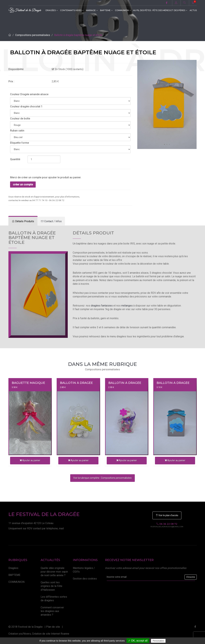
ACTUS (193, 10)
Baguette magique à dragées (38, 383)
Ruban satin (17, 131)
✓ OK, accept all (138, 641)
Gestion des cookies (85, 579)
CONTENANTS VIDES (72, 10)
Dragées (52, 10)
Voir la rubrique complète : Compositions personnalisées (102, 478)
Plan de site (53, 627)
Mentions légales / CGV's (84, 570)
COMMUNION (123, 10)
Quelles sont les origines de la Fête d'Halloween (51, 586)
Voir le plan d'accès (167, 515)
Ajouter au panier (30, 460)
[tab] (23, 221)
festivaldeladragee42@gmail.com (167, 527)
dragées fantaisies (102, 306)
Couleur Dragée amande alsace (29, 94)
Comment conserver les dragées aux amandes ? (52, 611)
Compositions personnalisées (33, 35)
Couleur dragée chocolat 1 (26, 106)
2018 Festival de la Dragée (26, 627)
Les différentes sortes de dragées (54, 599)
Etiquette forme (19, 143)
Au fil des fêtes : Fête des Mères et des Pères (160, 10)
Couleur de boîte (20, 119)
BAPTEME (106, 10)
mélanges (127, 306)
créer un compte (23, 185)
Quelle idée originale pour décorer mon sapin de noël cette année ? (54, 572)
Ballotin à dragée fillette (132, 383)
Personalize (158, 641)
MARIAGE (92, 10)
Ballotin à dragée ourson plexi (89, 383)
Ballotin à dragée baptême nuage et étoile (78, 35)
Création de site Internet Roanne (51, 634)
